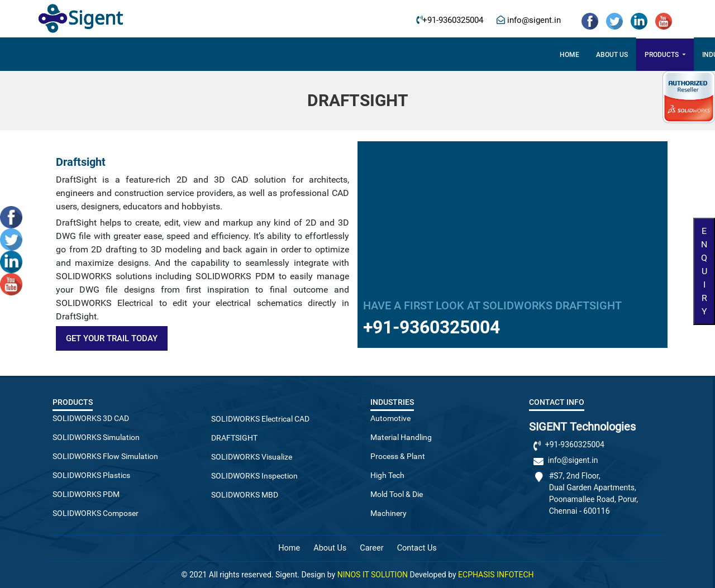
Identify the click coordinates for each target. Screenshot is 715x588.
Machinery (389, 513)
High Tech (387, 475)
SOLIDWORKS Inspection (254, 476)
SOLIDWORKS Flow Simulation (105, 456)
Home (178, 55)
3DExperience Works (410, 55)
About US (221, 55)
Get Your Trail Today (112, 338)
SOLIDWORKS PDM (86, 494)
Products (271, 55)
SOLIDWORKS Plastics (91, 475)
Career (477, 55)
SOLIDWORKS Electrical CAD (260, 419)
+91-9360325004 (453, 20)
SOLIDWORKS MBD (245, 495)
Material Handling (401, 437)
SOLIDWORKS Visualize (252, 457)
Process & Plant (398, 456)
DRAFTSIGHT (234, 438)
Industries (331, 55)
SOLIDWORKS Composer (96, 513)
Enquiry (704, 271)
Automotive (390, 418)
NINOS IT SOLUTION (373, 575)
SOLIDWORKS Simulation (96, 437)
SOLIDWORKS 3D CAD (91, 418)
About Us (330, 548)
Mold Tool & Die (397, 494)
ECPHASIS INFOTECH (496, 575)
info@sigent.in (533, 20)
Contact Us (526, 55)
